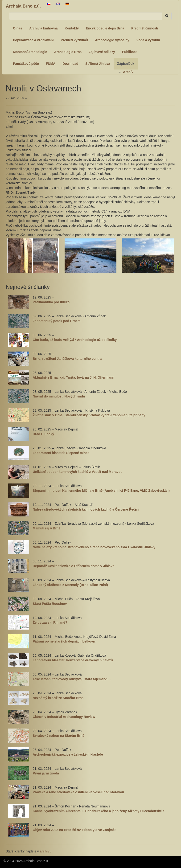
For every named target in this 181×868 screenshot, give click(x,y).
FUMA (51, 64)
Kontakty (72, 28)
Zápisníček (126, 64)
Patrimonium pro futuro (51, 302)
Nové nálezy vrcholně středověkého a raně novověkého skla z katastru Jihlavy (94, 547)
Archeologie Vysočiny (112, 40)
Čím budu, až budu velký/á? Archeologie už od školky (75, 340)
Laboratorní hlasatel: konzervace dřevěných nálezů (73, 660)
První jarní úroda (46, 773)
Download (70, 64)
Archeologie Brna (68, 52)
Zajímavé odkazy (102, 52)
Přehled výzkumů (74, 40)
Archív (128, 72)
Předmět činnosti (145, 28)
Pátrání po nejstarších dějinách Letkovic (64, 641)
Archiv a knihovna (43, 28)
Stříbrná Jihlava (98, 64)
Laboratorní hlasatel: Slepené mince (61, 453)
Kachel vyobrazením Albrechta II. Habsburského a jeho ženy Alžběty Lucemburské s (99, 811)
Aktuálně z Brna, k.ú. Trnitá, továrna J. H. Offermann (74, 377)
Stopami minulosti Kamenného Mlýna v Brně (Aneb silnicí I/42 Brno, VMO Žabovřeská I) (101, 491)
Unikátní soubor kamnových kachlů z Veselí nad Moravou (78, 472)
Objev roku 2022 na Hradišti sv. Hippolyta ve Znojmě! (74, 830)
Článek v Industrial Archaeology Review (64, 717)
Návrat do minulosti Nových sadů (59, 396)
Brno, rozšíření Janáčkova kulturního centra (67, 359)
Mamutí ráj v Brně (47, 528)
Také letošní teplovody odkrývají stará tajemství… (72, 679)
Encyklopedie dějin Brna (105, 28)
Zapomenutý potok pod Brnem (57, 321)
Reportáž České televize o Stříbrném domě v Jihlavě (74, 566)
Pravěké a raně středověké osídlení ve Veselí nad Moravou (78, 792)
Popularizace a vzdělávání (33, 40)
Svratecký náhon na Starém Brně (59, 736)
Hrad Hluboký (43, 434)
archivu (46, 851)
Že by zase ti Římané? (50, 622)
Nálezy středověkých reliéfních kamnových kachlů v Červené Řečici (86, 509)
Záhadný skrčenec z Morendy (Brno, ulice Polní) (70, 585)
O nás (18, 28)
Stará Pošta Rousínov (50, 604)
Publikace (130, 52)
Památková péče (26, 64)
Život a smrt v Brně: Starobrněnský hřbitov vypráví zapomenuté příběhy (89, 415)
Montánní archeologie (30, 52)
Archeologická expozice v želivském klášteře (68, 754)
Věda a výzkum (148, 40)
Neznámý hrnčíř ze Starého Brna (58, 698)
